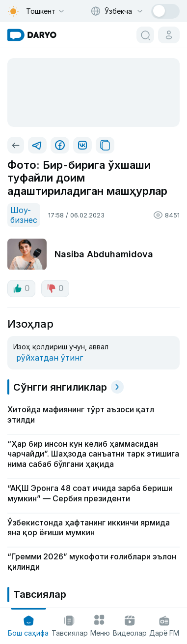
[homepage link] (32, 35)
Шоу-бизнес (24, 215)
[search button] (145, 35)
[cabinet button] (169, 35)
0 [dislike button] (55, 288)
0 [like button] (21, 288)
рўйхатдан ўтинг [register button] (50, 358)
